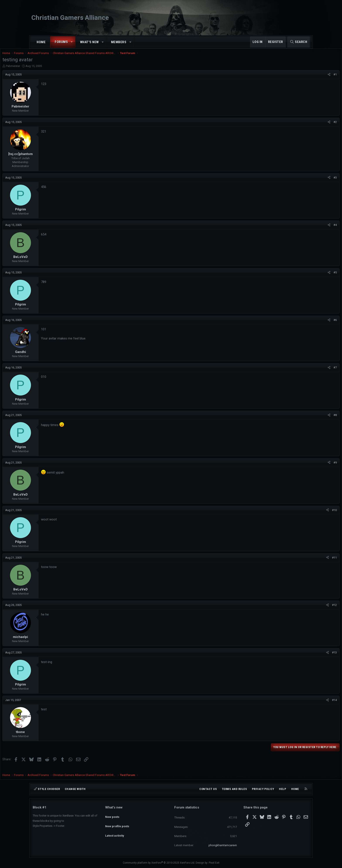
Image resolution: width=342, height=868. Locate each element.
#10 (304, 514)
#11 (304, 562)
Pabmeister (43, 70)
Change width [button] (75, 789)
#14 (304, 704)
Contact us (208, 789)
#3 (305, 182)
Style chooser (47, 789)
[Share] (299, 79)
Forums (61, 42)
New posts (112, 815)
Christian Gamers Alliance (70, 18)
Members (119, 42)
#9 (305, 467)
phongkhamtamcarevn (223, 845)
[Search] (298, 42)
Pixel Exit (214, 863)
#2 (305, 126)
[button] (72, 42)
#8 (305, 419)
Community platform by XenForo (159, 863)
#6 (305, 324)
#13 (304, 657)
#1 (305, 79)
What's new (89, 42)
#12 (304, 609)
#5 (305, 277)
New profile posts (117, 823)
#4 (305, 229)
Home (41, 42)
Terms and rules (234, 789)
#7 (305, 372)
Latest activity (115, 831)
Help (283, 789)
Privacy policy (263, 789)
